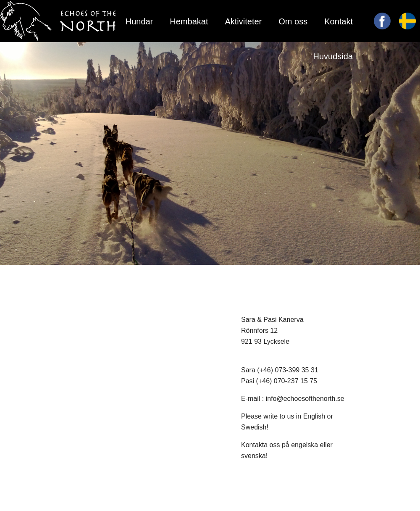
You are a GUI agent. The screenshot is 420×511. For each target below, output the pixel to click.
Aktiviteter (243, 21)
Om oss (293, 21)
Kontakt (339, 21)
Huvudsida (333, 56)
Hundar (139, 21)
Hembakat (189, 21)
